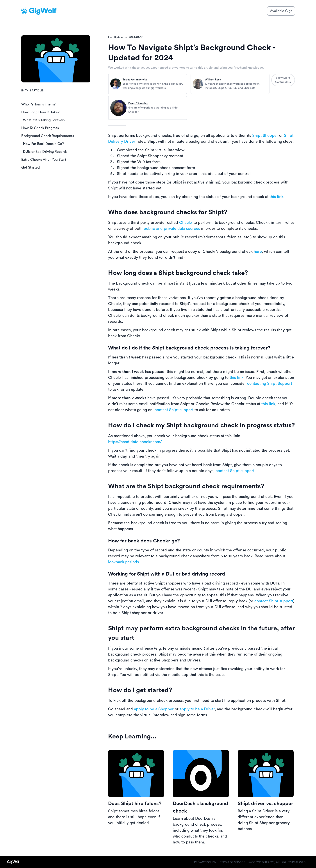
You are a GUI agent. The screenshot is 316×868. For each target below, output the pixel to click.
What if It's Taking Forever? (44, 120)
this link (276, 197)
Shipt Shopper (265, 135)
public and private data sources (172, 228)
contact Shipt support (174, 410)
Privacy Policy (205, 862)
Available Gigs (281, 11)
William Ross (213, 80)
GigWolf (43, 11)
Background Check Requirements (48, 136)
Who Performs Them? (38, 104)
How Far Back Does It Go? (43, 144)
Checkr (186, 223)
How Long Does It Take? (40, 112)
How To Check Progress (40, 128)
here (258, 251)
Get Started (30, 168)
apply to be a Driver (197, 709)
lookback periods (123, 562)
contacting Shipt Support (270, 383)
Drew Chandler (138, 103)
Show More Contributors (283, 80)
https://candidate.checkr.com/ (135, 442)
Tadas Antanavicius (135, 80)
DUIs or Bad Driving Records (45, 152)
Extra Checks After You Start (44, 160)
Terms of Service (232, 862)
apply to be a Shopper (154, 709)
